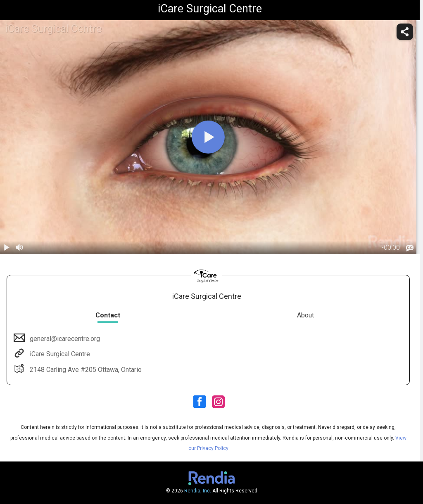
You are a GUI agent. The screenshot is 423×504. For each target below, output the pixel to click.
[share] (405, 32)
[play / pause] (7, 248)
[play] (208, 137)
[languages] (410, 248)
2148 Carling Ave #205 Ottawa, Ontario (85, 370)
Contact (108, 315)
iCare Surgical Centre (59, 354)
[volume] (20, 248)
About (305, 315)
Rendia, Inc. (198, 491)
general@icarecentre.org (64, 339)
